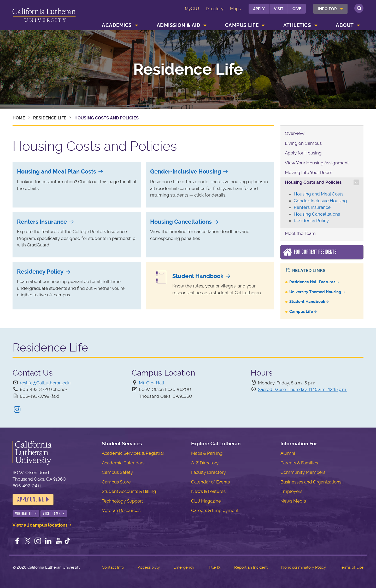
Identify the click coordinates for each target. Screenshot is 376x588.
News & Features (208, 491)
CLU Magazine (206, 501)
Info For (327, 9)
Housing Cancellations (181, 222)
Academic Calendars (123, 463)
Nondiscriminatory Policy (304, 567)
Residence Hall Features (312, 282)
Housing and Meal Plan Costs (57, 172)
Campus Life (242, 25)
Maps (235, 9)
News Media (293, 501)
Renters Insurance (42, 222)
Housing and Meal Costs (319, 194)
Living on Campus (303, 143)
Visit (279, 9)
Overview (295, 133)
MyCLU (192, 9)
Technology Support (122, 501)
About (345, 25)
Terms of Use (352, 567)
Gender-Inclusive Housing (186, 172)
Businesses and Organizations (311, 482)
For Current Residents (315, 252)
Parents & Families (299, 463)
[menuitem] (330, 9)
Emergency (184, 567)
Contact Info (113, 567)
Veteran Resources (121, 510)
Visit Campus (54, 514)
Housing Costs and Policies (313, 182)
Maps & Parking (207, 453)
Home (19, 118)
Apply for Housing (303, 153)
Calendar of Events (210, 482)
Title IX (214, 567)
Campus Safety (117, 472)
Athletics (297, 25)
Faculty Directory (208, 472)
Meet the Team (300, 233)
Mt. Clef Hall (152, 383)
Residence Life (188, 70)
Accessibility (149, 567)
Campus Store (116, 482)
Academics (117, 25)
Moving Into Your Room (309, 172)
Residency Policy (40, 272)
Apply (259, 9)
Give (297, 9)
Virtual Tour (26, 514)
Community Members (303, 472)
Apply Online (31, 499)
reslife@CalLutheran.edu (45, 383)
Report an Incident (251, 567)
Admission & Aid (179, 25)
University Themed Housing (315, 292)
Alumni (288, 453)
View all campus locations (40, 525)
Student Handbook (198, 276)
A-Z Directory (205, 463)
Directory (215, 9)
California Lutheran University (44, 16)
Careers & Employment (215, 510)
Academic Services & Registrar (133, 453)
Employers (291, 491)
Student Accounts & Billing (129, 491)
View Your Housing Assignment (317, 163)
